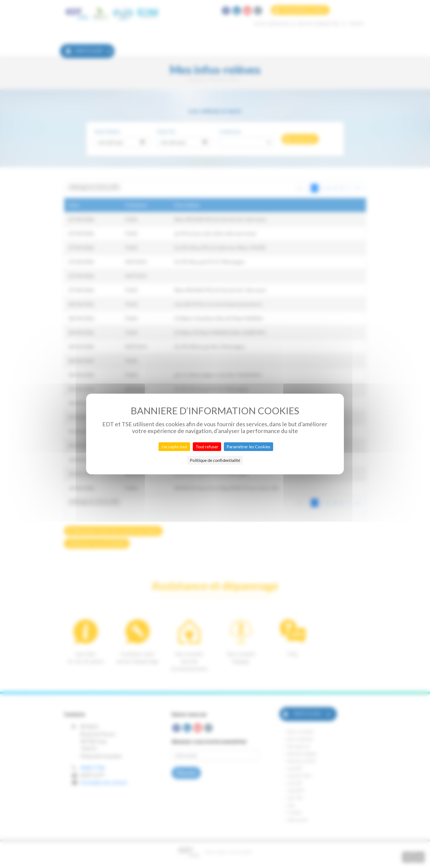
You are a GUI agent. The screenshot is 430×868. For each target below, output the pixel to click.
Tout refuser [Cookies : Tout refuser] (207, 447)
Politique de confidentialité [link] (215, 460)
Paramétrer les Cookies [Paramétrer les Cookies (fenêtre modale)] (248, 447)
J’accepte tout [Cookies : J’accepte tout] (174, 447)
